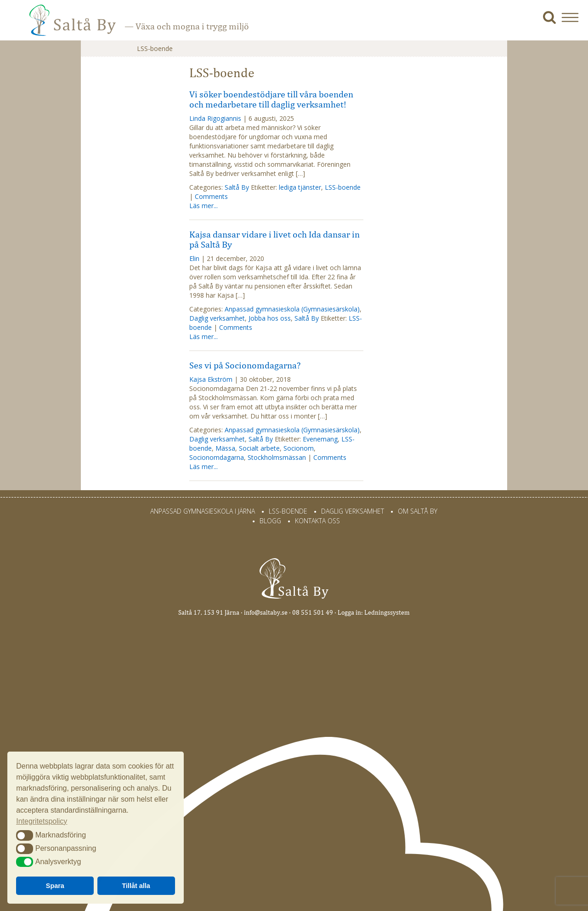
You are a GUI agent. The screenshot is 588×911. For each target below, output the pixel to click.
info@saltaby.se (266, 613)
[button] (574, 17)
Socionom (299, 448)
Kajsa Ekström (211, 379)
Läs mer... (204, 206)
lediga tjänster (300, 187)
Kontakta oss (317, 521)
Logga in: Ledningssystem (374, 613)
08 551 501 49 (313, 613)
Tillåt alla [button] (136, 886)
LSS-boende (343, 187)
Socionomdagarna (217, 457)
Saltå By (237, 187)
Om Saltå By (418, 511)
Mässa (225, 448)
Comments (211, 196)
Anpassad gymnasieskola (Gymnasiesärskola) (292, 309)
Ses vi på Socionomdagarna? (245, 365)
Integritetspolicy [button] (42, 821)
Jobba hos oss (270, 318)
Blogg (270, 521)
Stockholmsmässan (277, 457)
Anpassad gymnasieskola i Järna (203, 511)
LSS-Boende (288, 511)
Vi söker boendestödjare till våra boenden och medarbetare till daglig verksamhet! (271, 99)
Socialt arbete (259, 448)
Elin (194, 258)
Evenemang (320, 439)
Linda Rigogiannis (215, 118)
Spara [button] (55, 886)
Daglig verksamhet (217, 318)
